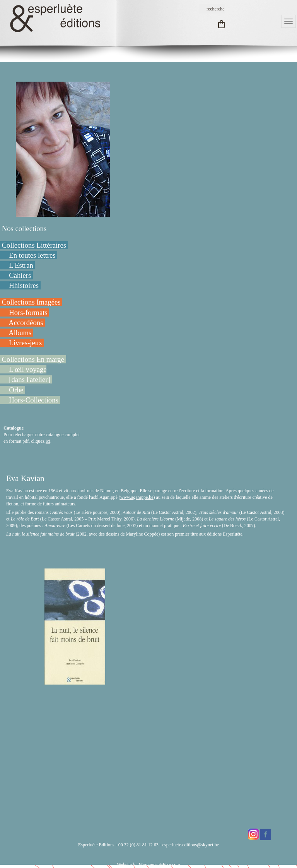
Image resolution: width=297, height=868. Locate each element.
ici (48, 441)
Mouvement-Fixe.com (160, 865)
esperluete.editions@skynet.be (191, 845)
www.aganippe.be (137, 497)
